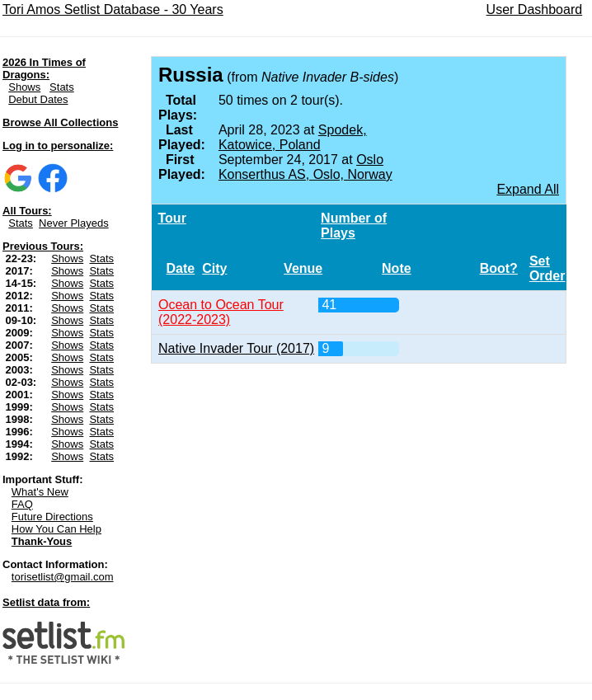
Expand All (528, 189)
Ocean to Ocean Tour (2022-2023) (221, 312)
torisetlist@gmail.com (63, 577)
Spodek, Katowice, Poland (293, 137)
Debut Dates (38, 99)
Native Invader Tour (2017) (236, 348)
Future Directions (52, 517)
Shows (24, 87)
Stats (62, 87)
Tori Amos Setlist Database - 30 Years (113, 9)
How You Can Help (56, 529)
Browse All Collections (60, 122)
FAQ (22, 504)
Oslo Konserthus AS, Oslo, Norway (305, 167)
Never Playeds (74, 223)
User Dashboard (535, 9)
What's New (40, 492)
